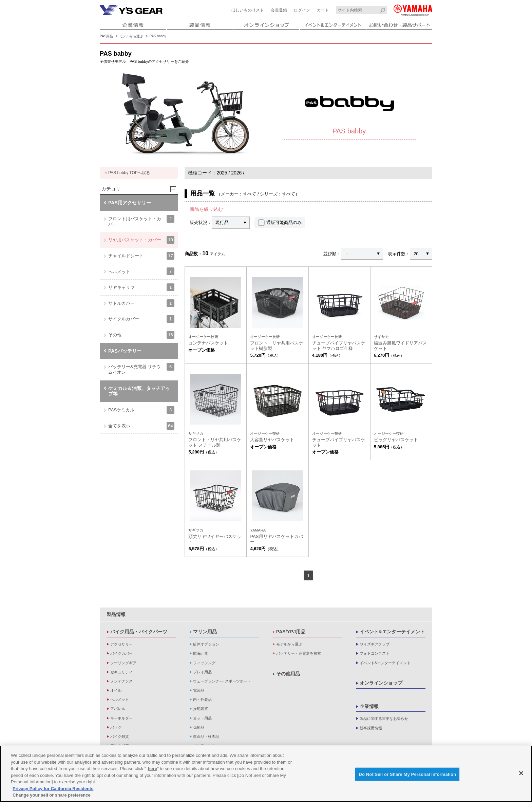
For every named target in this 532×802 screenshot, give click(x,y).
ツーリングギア (123, 663)
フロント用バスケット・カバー (141, 221)
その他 (141, 335)
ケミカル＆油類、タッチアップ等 (139, 391)
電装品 (199, 690)
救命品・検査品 (206, 736)
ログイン (302, 10)
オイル (116, 690)
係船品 (199, 727)
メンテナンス (121, 681)
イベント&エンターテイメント (392, 632)
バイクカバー (121, 653)
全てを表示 (141, 426)
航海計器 (201, 653)
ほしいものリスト (248, 10)
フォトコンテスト (375, 653)
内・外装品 (202, 700)
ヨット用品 (202, 718)
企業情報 (369, 706)
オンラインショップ (381, 683)
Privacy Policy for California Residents (53, 789)
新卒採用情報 (371, 728)
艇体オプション (206, 644)
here (152, 769)
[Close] (521, 773)
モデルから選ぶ (131, 36)
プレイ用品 (202, 672)
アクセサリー (121, 644)
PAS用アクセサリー (130, 203)
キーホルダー (121, 718)
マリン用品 (205, 632)
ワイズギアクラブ (375, 644)
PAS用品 (106, 36)
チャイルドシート (141, 256)
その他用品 (288, 674)
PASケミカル (141, 410)
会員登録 (279, 10)
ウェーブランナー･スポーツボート (222, 681)
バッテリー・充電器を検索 (299, 653)
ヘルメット (141, 271)
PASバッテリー (125, 351)
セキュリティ (121, 672)
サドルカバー (141, 303)
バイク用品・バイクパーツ (139, 632)
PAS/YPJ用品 (291, 632)
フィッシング (204, 663)
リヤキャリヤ (141, 287)
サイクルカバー (141, 319)
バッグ (116, 727)
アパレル (118, 709)
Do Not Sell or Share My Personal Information (407, 774)
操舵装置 (201, 709)
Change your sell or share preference (52, 795)
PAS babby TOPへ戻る (129, 173)
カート (323, 10)
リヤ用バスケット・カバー (141, 240)
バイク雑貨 (120, 736)
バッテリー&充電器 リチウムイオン (141, 369)
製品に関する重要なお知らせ (384, 719)
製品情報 (116, 614)
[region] (266, 774)
